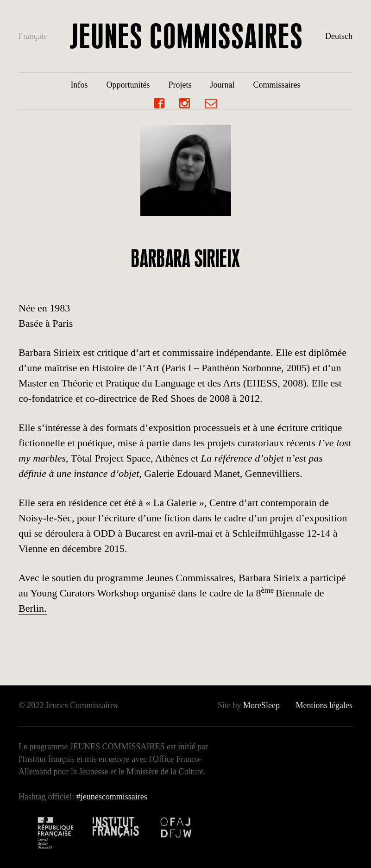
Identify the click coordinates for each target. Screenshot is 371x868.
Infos (79, 85)
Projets (180, 85)
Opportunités (128, 85)
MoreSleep (261, 705)
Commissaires (277, 85)
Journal (223, 85)
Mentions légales (324, 705)
